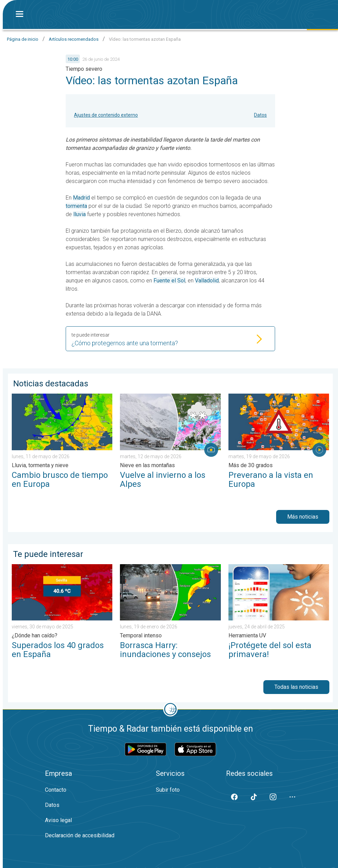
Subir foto (168, 790)
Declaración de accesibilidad (80, 835)
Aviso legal (58, 820)
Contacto (56, 790)
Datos (260, 115)
